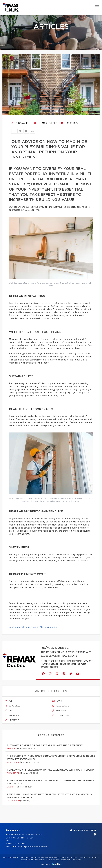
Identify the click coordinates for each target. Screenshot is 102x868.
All (9, 701)
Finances (12, 715)
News (57, 701)
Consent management (71, 860)
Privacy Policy (38, 860)
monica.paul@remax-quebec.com (30, 847)
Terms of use (53, 860)
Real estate (61, 706)
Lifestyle (12, 720)
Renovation (21, 123)
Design (11, 711)
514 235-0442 (18, 844)
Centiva (57, 864)
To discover (61, 715)
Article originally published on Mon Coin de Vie (33, 627)
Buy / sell (13, 706)
